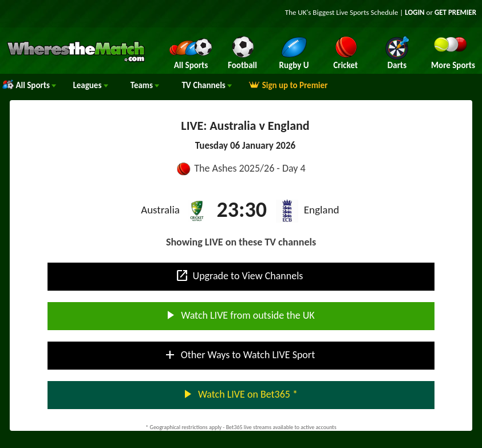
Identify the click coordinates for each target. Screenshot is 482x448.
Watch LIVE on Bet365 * (239, 394)
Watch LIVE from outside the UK (239, 315)
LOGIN (414, 12)
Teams (145, 85)
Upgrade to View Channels (239, 276)
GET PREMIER (455, 12)
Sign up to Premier (288, 85)
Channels (207, 85)
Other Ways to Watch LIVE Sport (239, 355)
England (322, 210)
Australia (160, 210)
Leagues (90, 85)
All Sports (29, 85)
